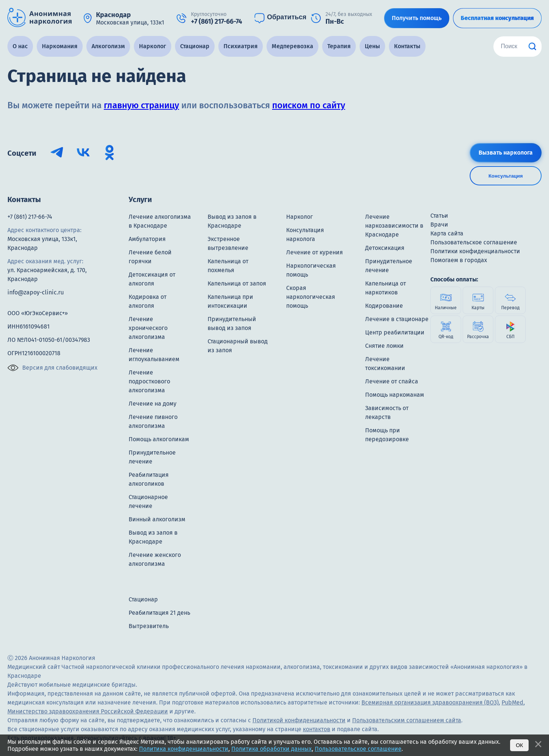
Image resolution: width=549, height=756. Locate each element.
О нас (20, 46)
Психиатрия (241, 46)
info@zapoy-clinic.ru (36, 292)
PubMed (512, 702)
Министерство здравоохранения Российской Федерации (88, 711)
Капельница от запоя (237, 283)
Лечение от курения (315, 252)
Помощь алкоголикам (159, 439)
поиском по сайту (309, 105)
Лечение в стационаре (397, 319)
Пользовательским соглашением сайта (407, 720)
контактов (317, 729)
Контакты (407, 46)
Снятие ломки (384, 346)
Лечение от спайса (392, 381)
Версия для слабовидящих (52, 368)
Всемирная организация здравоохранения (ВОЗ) (430, 702)
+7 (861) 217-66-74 (30, 217)
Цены (372, 46)
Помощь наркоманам (395, 395)
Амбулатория (147, 239)
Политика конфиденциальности (184, 749)
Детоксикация (385, 248)
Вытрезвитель (149, 626)
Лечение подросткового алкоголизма (149, 381)
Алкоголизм (108, 46)
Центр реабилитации (395, 332)
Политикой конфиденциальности (299, 720)
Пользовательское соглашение (358, 749)
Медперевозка (292, 46)
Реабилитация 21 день (159, 613)
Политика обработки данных (272, 749)
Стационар (195, 46)
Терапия (339, 46)
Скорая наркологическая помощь (311, 297)
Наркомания (60, 46)
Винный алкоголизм (157, 519)
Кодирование (384, 306)
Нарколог (153, 46)
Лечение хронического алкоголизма (148, 328)
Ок (519, 745)
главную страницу (141, 105)
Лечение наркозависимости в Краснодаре (394, 226)
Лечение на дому (153, 404)
